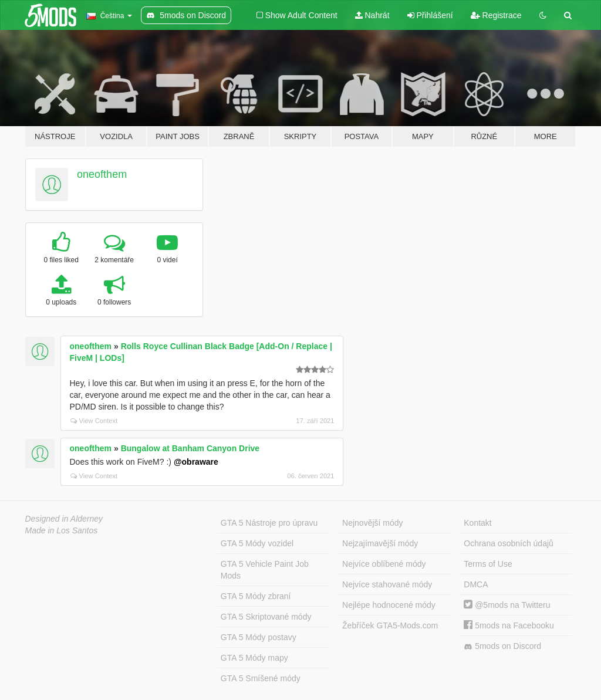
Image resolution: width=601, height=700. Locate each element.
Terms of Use (488, 564)
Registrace (496, 15)
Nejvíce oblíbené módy (384, 564)
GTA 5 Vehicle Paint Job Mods (265, 570)
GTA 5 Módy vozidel (257, 543)
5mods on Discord (502, 646)
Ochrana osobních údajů (509, 543)
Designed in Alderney (64, 519)
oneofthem (102, 174)
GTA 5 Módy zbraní (256, 596)
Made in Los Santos (62, 530)
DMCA (476, 584)
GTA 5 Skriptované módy (266, 617)
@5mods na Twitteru (507, 605)
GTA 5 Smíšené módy (261, 678)
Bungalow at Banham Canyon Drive (190, 448)
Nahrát (372, 15)
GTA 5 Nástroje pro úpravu (269, 523)
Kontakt (477, 523)
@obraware (196, 462)
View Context (94, 421)
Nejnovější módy (373, 523)
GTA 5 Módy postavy (259, 637)
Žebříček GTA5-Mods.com (390, 625)
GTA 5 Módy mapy (254, 658)
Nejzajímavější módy (380, 543)
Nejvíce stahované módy (387, 584)
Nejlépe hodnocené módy (389, 605)
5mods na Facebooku (509, 625)
